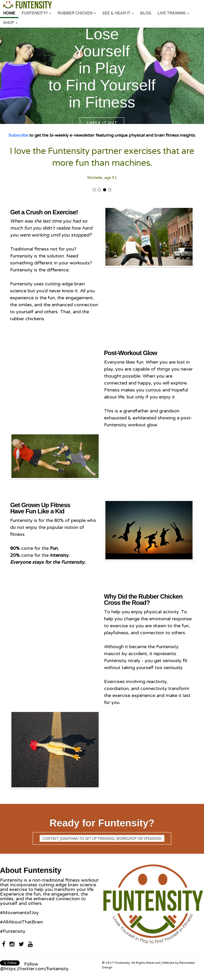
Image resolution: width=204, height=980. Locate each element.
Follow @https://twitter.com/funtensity (34, 966)
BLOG (146, 13)
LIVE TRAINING (173, 13)
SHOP (10, 23)
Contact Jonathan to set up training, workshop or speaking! (102, 838)
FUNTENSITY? (36, 13)
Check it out (102, 123)
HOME (9, 13)
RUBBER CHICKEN (77, 13)
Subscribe (18, 135)
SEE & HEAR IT (118, 13)
